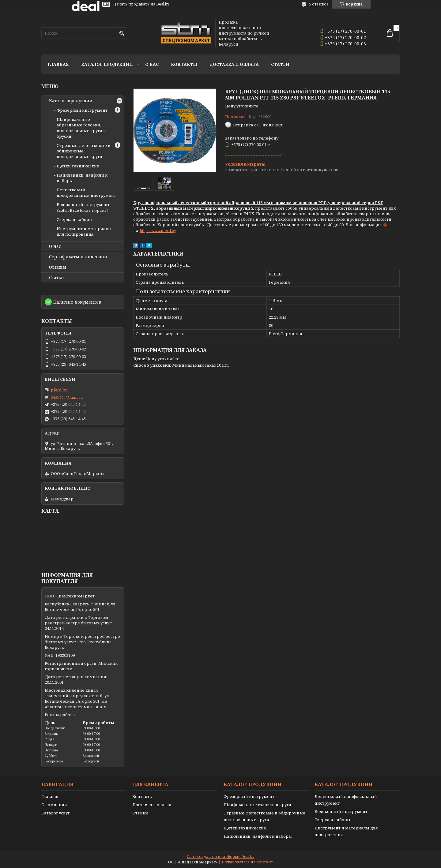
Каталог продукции (107, 64)
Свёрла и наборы (332, 820)
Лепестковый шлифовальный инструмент (86, 193)
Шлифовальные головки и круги (257, 805)
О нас (152, 64)
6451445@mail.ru (67, 397)
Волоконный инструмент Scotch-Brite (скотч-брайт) (83, 207)
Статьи (280, 64)
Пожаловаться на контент (247, 862)
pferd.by (59, 390)
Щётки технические (245, 828)
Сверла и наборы (75, 219)
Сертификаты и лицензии (78, 257)
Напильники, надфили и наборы (258, 836)
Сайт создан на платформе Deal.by (221, 857)
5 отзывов (319, 4)
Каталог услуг (55, 813)
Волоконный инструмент (341, 811)
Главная (58, 64)
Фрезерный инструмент (82, 110)
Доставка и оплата (234, 64)
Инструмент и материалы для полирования (84, 231)
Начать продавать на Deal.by (141, 4)
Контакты (184, 64)
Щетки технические (78, 166)
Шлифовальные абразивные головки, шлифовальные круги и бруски (81, 128)
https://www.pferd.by (158, 231)
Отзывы (58, 267)
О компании (54, 805)
